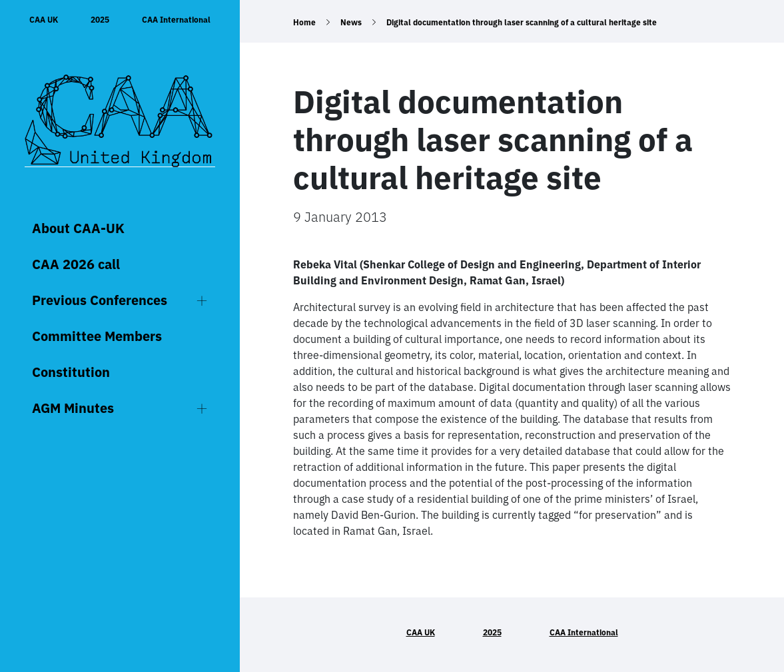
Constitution (71, 372)
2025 (100, 20)
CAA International (176, 20)
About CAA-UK (78, 228)
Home (304, 22)
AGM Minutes (73, 408)
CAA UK (44, 20)
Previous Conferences (100, 300)
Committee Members (97, 336)
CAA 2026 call (76, 264)
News (351, 22)
